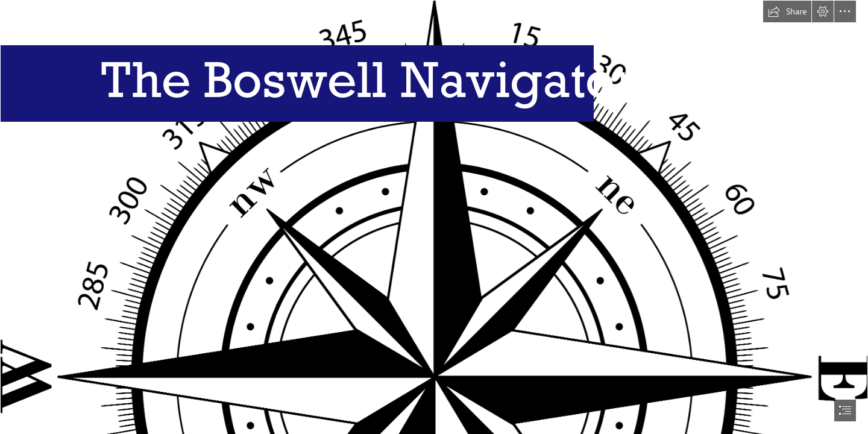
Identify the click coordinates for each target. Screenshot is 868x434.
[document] (434, 217)
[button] (787, 11)
